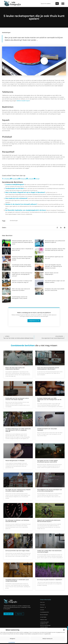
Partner (43, 607)
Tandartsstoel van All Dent (15, 188)
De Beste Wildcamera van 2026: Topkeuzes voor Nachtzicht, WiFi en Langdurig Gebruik (18, 430)
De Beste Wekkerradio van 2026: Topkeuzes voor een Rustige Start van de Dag (49, 400)
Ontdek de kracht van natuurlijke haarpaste (47, 429)
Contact (42, 610)
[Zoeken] (57, 4)
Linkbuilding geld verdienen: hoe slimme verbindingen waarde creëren (45, 625)
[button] (64, 630)
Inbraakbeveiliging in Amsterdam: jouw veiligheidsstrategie (17, 580)
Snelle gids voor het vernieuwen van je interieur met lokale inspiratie (17, 399)
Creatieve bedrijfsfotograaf (15, 184)
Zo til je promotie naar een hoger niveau (17, 551)
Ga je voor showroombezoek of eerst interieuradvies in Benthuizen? (48, 368)
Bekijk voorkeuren (48, 639)
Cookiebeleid (12, 642)
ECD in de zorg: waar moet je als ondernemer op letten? (15, 368)
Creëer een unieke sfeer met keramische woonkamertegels (49, 551)
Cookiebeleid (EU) (45, 612)
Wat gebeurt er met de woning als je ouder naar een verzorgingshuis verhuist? (22, 274)
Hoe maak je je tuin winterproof (16, 198)
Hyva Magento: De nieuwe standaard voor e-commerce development (50, 490)
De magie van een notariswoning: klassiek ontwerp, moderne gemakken (18, 490)
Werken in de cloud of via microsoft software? (21, 204)
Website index (44, 620)
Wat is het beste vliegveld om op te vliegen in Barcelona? (25, 192)
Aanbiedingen (6, 33)
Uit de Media (43, 617)
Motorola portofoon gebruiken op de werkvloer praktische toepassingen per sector (23, 242)
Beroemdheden (44, 615)
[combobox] (48, 4)
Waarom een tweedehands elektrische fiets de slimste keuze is (49, 521)
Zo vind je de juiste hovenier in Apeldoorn (50, 580)
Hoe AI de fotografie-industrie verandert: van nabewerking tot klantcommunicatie (53, 266)
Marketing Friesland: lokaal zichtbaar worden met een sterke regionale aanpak (22, 258)
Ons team (43, 605)
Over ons (42, 602)
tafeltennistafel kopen (23, 101)
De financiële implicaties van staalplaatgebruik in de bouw (26, 210)
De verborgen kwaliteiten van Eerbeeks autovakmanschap (17, 521)
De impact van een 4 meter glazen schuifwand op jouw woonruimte (48, 461)
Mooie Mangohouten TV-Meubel (15, 461)
